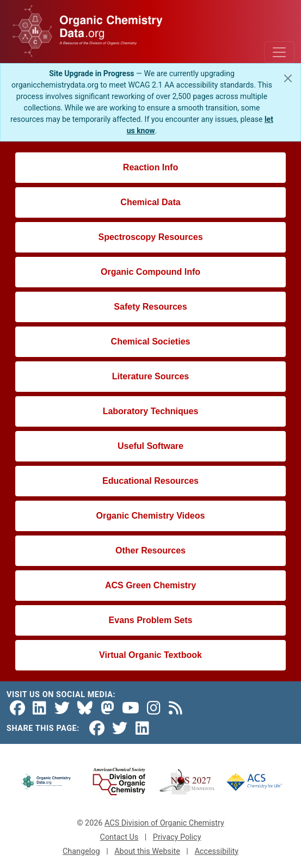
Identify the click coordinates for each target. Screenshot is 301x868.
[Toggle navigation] (279, 52)
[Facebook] (17, 708)
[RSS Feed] (176, 708)
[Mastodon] (107, 708)
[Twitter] (62, 708)
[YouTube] (131, 708)
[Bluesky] (85, 708)
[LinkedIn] (39, 708)
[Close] (288, 78)
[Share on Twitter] (120, 728)
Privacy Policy (177, 837)
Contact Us (119, 837)
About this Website (147, 851)
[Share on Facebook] (97, 728)
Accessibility (216, 851)
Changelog (81, 851)
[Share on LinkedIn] (142, 728)
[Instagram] (154, 708)
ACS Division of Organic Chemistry (164, 823)
